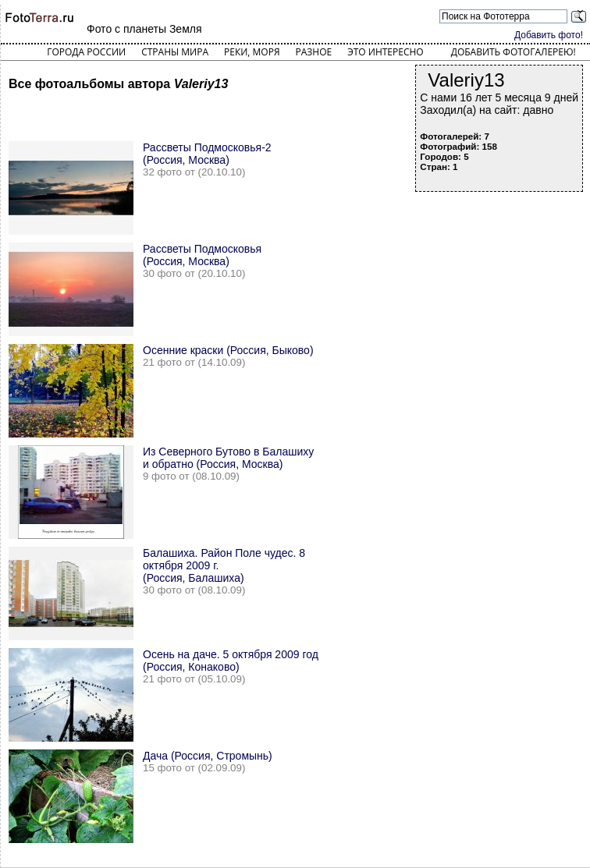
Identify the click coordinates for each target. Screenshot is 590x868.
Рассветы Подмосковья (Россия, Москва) (202, 255)
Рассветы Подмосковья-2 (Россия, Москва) (207, 154)
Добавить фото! (549, 35)
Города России (86, 52)
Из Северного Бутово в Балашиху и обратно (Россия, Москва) (228, 458)
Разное (314, 52)
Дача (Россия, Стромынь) (208, 756)
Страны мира (175, 52)
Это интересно (386, 52)
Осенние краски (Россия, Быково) (228, 350)
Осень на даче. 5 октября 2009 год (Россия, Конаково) (231, 661)
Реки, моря (252, 52)
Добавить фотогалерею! (514, 52)
